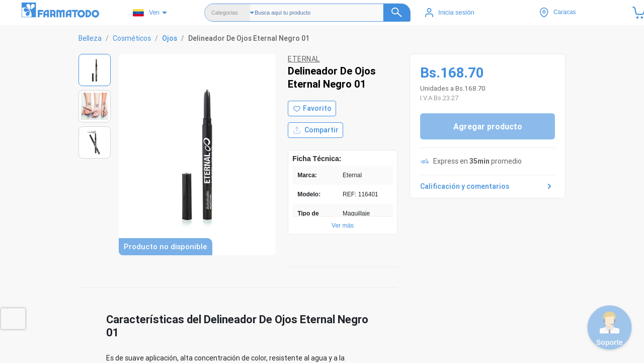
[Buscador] (333, 13)
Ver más (343, 226)
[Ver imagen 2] (95, 106)
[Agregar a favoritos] (312, 108)
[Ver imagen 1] (95, 70)
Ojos (170, 38)
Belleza (90, 38)
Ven (146, 13)
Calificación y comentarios (488, 186)
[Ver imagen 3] (95, 142)
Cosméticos (132, 38)
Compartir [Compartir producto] (315, 130)
